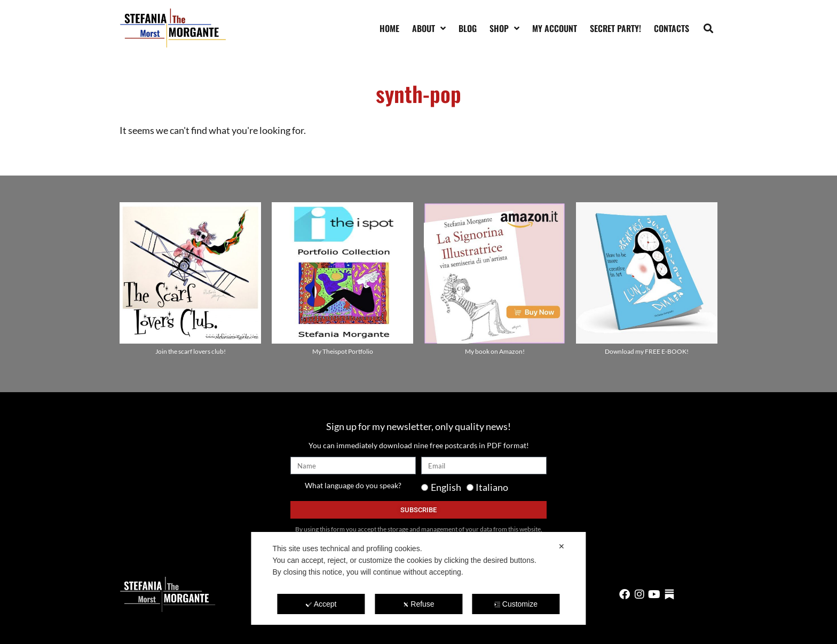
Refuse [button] (418, 604)
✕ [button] (562, 546)
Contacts (672, 28)
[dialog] (418, 578)
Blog (468, 28)
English (446, 487)
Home (389, 28)
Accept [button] (321, 604)
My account (555, 28)
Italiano (492, 487)
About (429, 28)
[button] (709, 28)
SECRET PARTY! (615, 28)
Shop (504, 28)
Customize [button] (516, 604)
